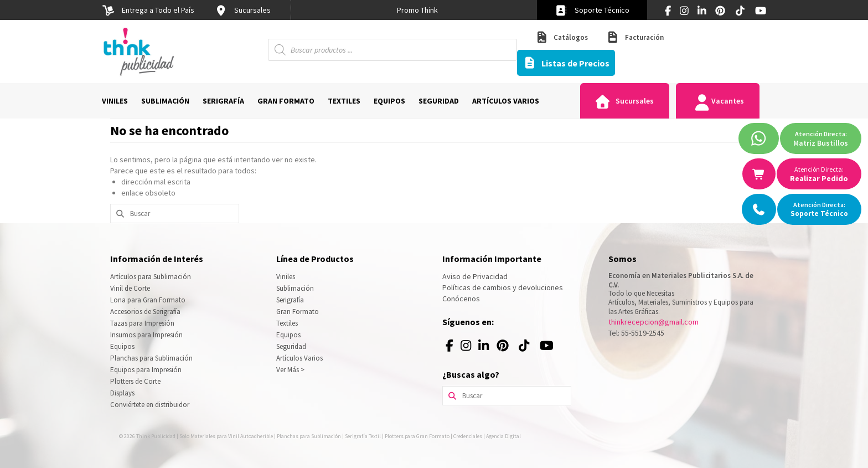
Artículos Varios (299, 358)
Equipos (122, 346)
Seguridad (291, 346)
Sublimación (295, 288)
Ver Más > (290, 370)
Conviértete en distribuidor (150, 405)
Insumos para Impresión (146, 335)
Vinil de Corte (130, 288)
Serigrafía (290, 300)
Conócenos (461, 299)
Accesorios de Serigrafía (145, 312)
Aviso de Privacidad (475, 276)
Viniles (286, 277)
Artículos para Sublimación (151, 277)
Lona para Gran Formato (148, 300)
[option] (417, 10)
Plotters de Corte (135, 381)
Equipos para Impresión (146, 370)
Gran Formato (298, 312)
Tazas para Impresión (142, 323)
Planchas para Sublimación (151, 358)
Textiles (287, 323)
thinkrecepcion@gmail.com (653, 322)
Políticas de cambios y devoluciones (503, 287)
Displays (122, 393)
